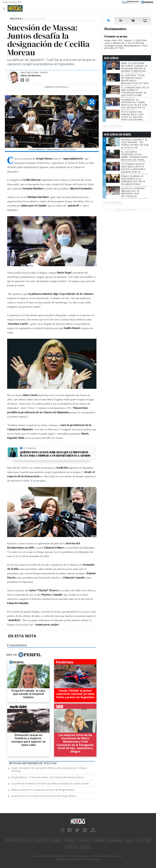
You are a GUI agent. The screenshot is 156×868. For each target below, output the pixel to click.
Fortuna (56, 840)
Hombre (70, 840)
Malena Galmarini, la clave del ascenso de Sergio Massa (43, 790)
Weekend (84, 840)
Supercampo (116, 840)
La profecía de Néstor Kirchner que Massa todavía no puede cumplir (50, 783)
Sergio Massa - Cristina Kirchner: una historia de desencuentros (48, 777)
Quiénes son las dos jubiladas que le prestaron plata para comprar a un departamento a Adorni (55, 454)
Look (130, 840)
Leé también (29, 448)
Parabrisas (99, 840)
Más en (24, 655)
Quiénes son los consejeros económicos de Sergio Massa (44, 796)
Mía (148, 840)
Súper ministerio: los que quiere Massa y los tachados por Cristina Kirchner (49, 769)
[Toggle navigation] (5, 8)
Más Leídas (111, 58)
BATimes (85, 847)
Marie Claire (41, 840)
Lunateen (71, 847)
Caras (27, 840)
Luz (139, 840)
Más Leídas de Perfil (118, 135)
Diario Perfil (13, 840)
